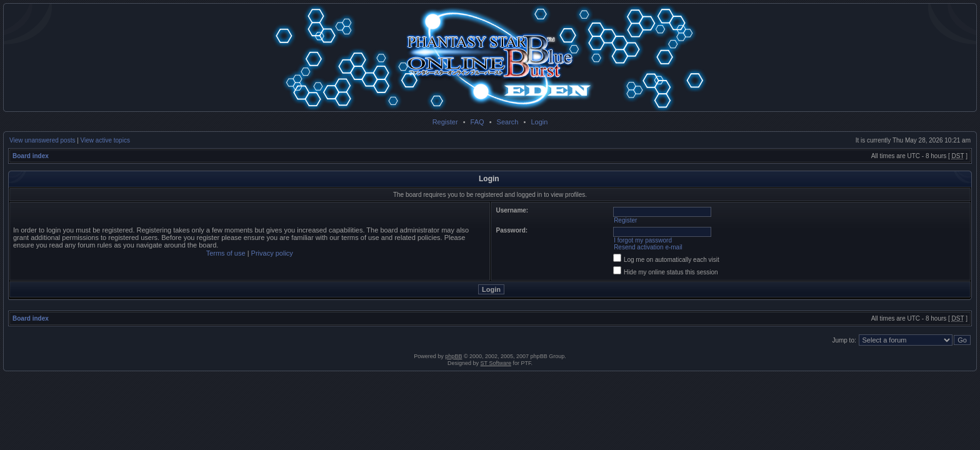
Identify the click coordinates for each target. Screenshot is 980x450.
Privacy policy (272, 253)
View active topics (105, 140)
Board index (31, 156)
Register (445, 122)
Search (508, 122)
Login (539, 122)
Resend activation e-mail (648, 247)
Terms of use (226, 253)
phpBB (453, 356)
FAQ (477, 122)
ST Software (496, 363)
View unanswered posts (42, 140)
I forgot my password (643, 240)
